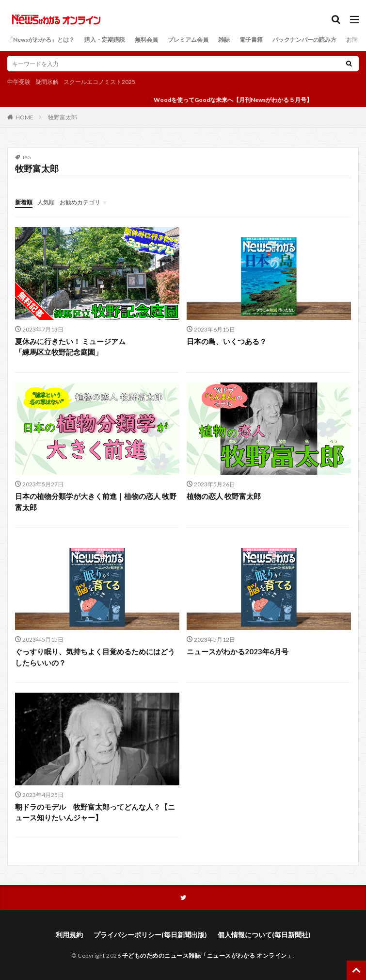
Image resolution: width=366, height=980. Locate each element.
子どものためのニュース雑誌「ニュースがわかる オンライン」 (208, 955)
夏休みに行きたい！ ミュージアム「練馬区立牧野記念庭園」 (70, 347)
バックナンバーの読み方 (304, 40)
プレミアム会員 (188, 40)
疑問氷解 (47, 82)
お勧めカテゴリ (80, 202)
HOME (24, 117)
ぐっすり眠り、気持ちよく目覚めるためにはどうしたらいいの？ (95, 657)
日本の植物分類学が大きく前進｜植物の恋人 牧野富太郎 (96, 502)
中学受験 (19, 82)
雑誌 (224, 40)
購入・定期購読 (105, 40)
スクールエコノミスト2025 (99, 82)
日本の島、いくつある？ (227, 341)
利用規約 (69, 935)
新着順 (24, 202)
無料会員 (146, 40)
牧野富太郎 (63, 117)
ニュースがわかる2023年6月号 (238, 651)
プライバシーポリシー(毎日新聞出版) (150, 935)
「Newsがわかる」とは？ (41, 40)
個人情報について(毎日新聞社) (264, 935)
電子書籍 (251, 40)
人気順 (46, 202)
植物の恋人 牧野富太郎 (224, 496)
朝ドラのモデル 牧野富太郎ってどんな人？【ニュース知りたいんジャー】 (95, 812)
